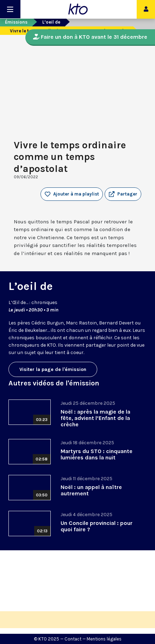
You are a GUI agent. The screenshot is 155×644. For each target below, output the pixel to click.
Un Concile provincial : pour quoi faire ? (97, 526)
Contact (73, 639)
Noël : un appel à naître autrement (91, 490)
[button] (123, 194)
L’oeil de (51, 22)
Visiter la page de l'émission (53, 369)
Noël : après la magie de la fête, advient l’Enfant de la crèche (95, 418)
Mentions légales (104, 639)
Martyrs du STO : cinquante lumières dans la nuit (97, 454)
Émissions (16, 22)
